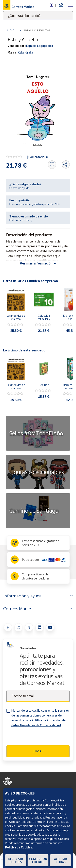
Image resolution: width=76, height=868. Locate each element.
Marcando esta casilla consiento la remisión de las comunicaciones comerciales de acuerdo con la (40, 718)
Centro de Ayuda (19, 188)
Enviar (38, 751)
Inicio (10, 30)
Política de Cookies (19, 847)
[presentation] (37, 737)
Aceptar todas (60, 860)
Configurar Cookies (38, 860)
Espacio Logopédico (39, 46)
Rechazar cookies (16, 860)
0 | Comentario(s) (36, 157)
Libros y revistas (37, 30)
